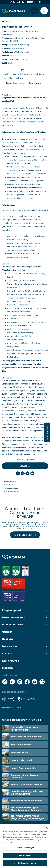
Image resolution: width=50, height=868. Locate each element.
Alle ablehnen (25, 855)
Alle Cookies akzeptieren (25, 863)
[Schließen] (47, 828)
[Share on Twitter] (23, 473)
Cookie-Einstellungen (25, 848)
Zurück (7, 21)
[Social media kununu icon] (42, 682)
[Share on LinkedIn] (27, 473)
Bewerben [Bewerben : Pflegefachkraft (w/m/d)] (25, 466)
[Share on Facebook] (18, 473)
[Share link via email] (32, 473)
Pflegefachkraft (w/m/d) (18, 27)
